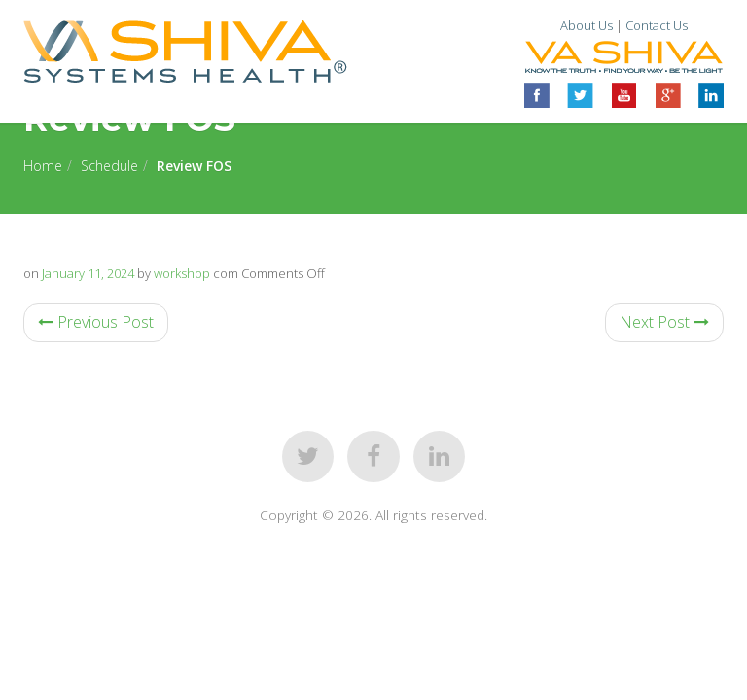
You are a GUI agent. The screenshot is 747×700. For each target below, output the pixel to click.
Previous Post (96, 322)
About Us (587, 25)
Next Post (664, 322)
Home (43, 166)
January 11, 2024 (88, 273)
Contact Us (657, 25)
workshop (182, 273)
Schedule (109, 166)
